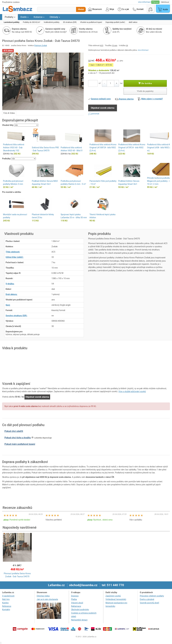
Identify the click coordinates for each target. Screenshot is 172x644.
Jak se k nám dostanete (47, 599)
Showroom (95, 9)
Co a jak (123, 9)
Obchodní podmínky (80, 610)
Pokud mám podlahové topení (20, 444)
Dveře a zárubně (147, 599)
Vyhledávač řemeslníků (116, 599)
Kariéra (5, 603)
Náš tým (6, 599)
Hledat (81, 9)
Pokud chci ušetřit (14, 431)
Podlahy (10, 17)
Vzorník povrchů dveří (149, 603)
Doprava (75, 596)
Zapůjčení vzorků (113, 596)
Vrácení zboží (77, 603)
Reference (7, 606)
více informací (143, 50)
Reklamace (76, 606)
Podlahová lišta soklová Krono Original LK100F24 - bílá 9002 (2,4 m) (103, 148)
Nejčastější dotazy (79, 620)
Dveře (24, 17)
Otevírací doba (43, 596)
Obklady (55, 17)
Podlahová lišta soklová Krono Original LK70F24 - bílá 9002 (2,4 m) (132, 148)
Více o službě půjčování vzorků (132, 391)
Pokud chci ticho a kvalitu (18, 438)
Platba (74, 599)
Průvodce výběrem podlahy (152, 596)
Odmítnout (165, 2)
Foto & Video (9, 113)
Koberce (39, 17)
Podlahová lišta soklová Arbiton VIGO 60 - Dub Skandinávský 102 (14, 148)
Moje (110, 9)
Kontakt (138, 9)
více (144, 2)
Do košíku (145, 83)
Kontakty (6, 610)
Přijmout (155, 2)
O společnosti (8, 596)
